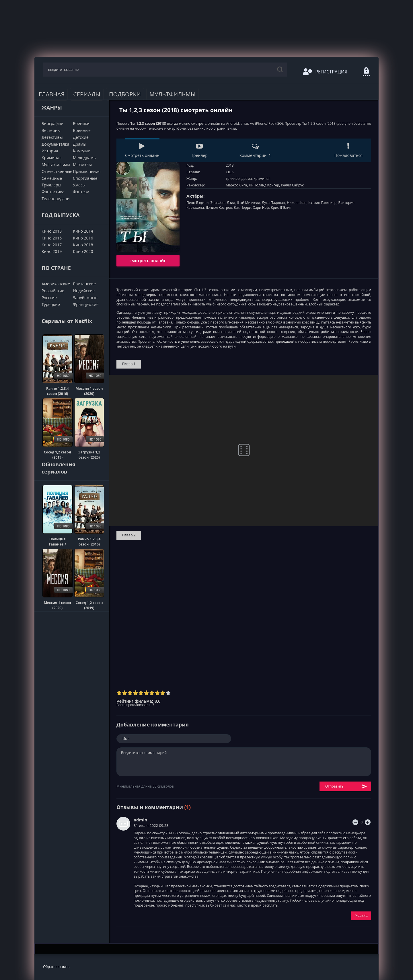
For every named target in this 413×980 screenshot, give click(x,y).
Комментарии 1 (255, 150)
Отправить (346, 787)
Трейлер (199, 150)
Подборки (125, 94)
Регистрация (325, 72)
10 (168, 693)
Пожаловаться (348, 150)
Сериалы (87, 94)
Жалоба (362, 916)
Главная (52, 94)
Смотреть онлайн (142, 150)
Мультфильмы (173, 94)
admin (141, 820)
